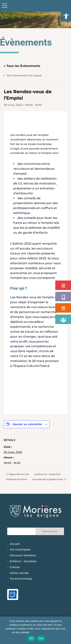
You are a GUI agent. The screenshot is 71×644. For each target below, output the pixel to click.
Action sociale (19, 573)
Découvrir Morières (23, 555)
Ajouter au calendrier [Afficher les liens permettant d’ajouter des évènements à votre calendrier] (27, 424)
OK (31, 638)
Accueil (15, 544)
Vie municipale (20, 549)
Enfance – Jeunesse (23, 561)
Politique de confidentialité (45, 632)
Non (41, 638)
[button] (66, 16)
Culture (15, 567)
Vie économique (21, 579)
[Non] (66, 630)
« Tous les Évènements (22, 66)
